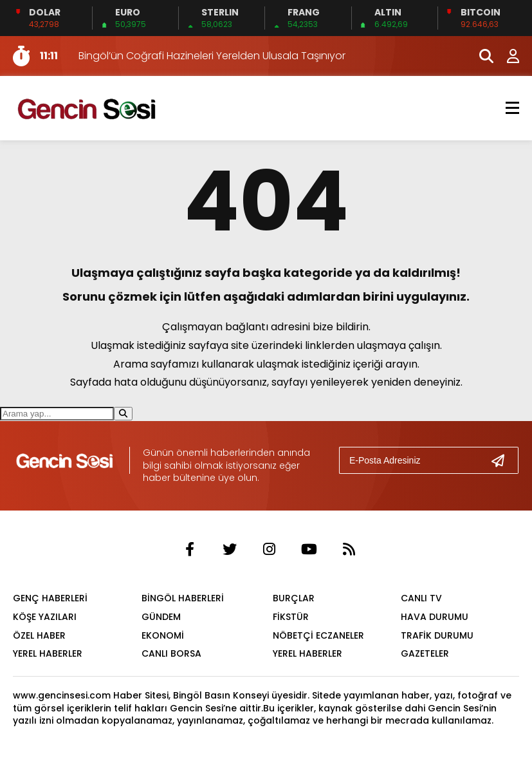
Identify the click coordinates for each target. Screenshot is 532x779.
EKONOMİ (163, 635)
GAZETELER (425, 653)
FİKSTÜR (291, 617)
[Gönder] (503, 460)
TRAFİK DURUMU (437, 635)
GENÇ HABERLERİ (50, 598)
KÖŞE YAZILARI (45, 617)
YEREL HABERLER (48, 653)
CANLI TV (421, 598)
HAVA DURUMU (435, 617)
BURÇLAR (294, 598)
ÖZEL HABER (39, 635)
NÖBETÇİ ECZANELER (318, 635)
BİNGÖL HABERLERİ (183, 598)
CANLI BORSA (171, 653)
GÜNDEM (161, 617)
